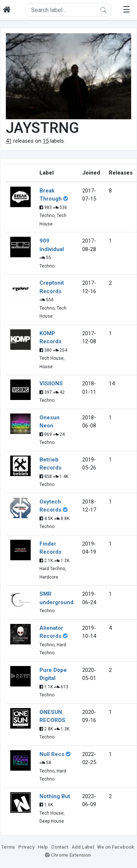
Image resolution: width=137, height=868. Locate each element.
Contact (60, 847)
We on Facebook (116, 847)
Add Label (83, 847)
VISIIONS (51, 384)
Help (43, 847)
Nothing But (55, 796)
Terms (8, 847)
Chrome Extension (68, 855)
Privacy (26, 847)
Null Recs (52, 754)
